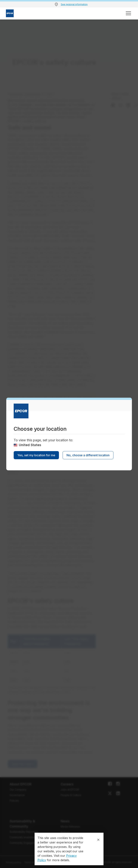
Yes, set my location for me (36, 455)
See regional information (74, 4)
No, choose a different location (88, 455)
